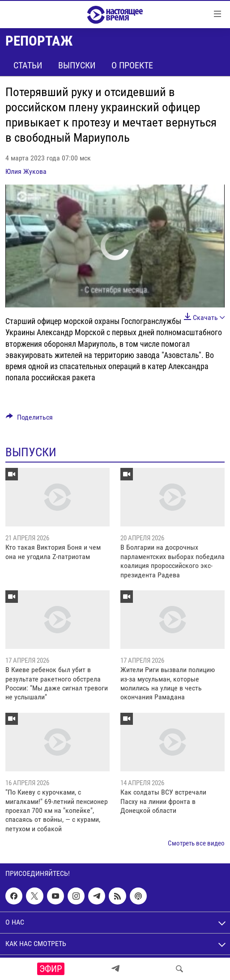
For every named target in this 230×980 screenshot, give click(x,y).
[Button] (29, 419)
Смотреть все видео (196, 843)
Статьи (28, 65)
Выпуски (77, 65)
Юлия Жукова (26, 171)
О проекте (132, 65)
